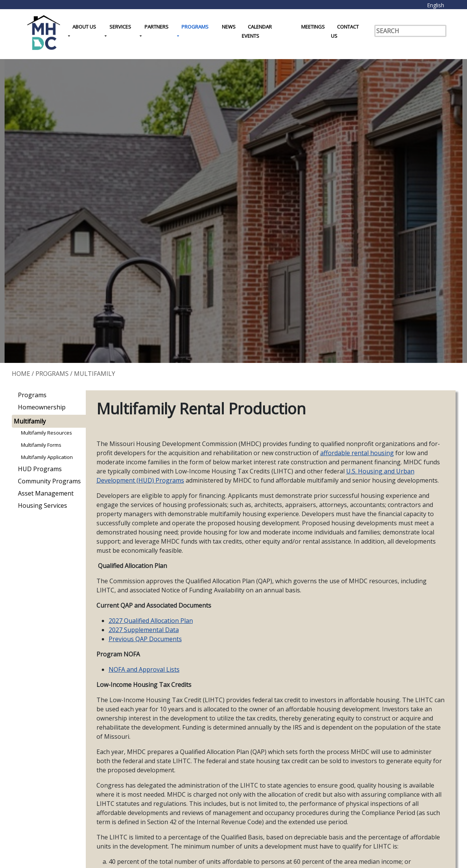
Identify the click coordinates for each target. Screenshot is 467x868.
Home (21, 374)
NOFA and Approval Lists (144, 669)
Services (120, 27)
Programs (195, 27)
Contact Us (345, 31)
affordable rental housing (357, 453)
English (436, 5)
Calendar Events (257, 31)
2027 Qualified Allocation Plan (151, 621)
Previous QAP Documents (145, 639)
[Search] (410, 31)
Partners (156, 27)
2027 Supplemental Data (144, 630)
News (229, 27)
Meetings (313, 27)
